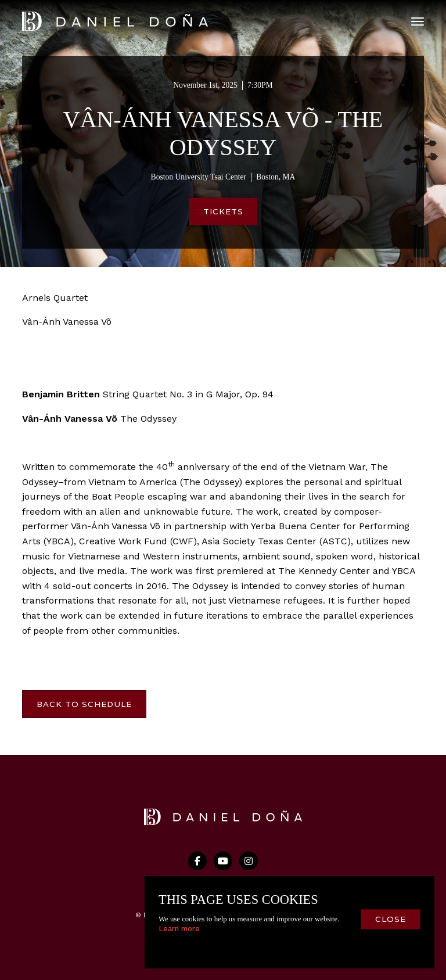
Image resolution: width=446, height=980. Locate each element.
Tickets (223, 211)
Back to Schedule (84, 704)
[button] (418, 21)
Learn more (179, 929)
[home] (115, 21)
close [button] (391, 919)
